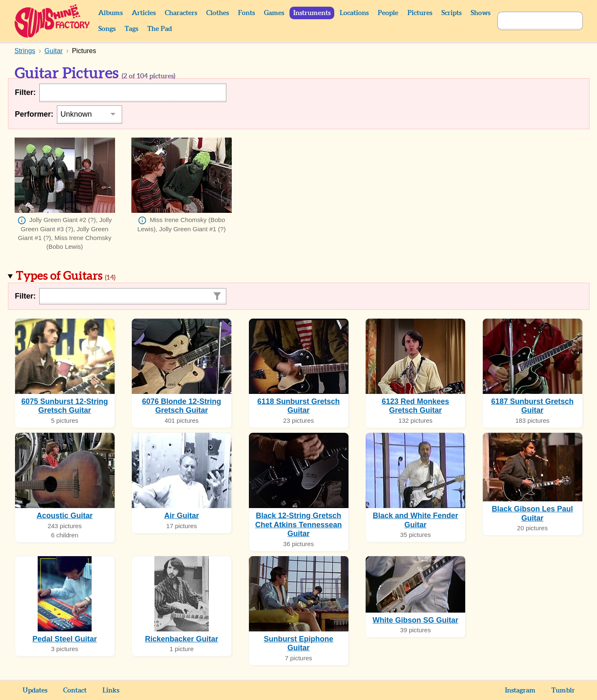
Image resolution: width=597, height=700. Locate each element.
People (388, 13)
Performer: (34, 114)
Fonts (246, 13)
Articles (144, 13)
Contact (75, 690)
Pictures (420, 13)
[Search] (531, 21)
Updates (35, 690)
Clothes (218, 13)
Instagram (520, 690)
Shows (480, 13)
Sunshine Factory (53, 21)
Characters (181, 13)
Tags (131, 29)
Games (274, 13)
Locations (354, 13)
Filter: (26, 92)
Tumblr (563, 690)
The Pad (160, 29)
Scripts (451, 13)
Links (111, 690)
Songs (107, 29)
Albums (110, 13)
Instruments (312, 13)
